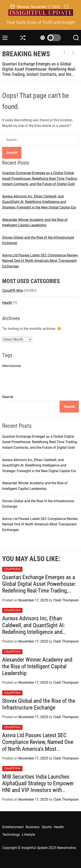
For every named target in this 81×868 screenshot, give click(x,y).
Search (8, 397)
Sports (47, 827)
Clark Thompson (66, 600)
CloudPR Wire (13, 291)
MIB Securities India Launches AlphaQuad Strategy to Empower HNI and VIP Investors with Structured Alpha (38, 787)
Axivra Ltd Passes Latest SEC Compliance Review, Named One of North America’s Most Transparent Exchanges (40, 261)
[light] (49, 38)
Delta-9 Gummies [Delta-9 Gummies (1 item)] (12, 366)
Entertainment (13, 827)
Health (7, 303)
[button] (73, 53)
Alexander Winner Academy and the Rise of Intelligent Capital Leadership (37, 666)
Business (33, 827)
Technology (11, 835)
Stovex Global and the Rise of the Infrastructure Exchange (39, 704)
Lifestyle (29, 835)
